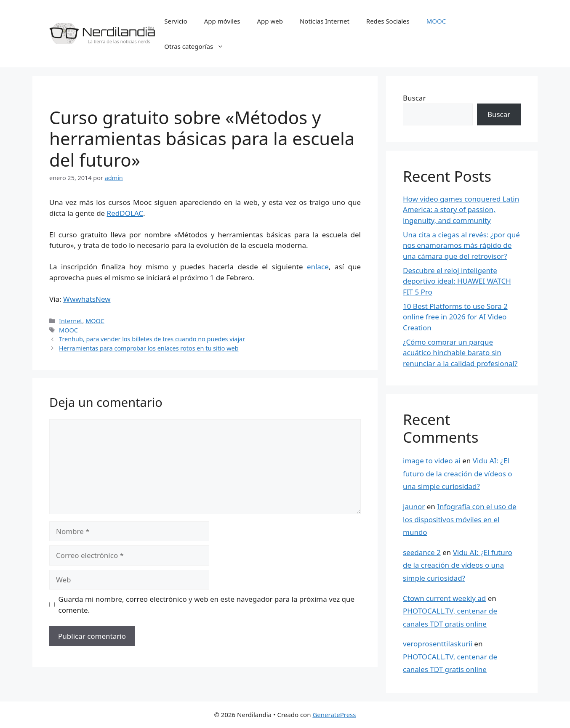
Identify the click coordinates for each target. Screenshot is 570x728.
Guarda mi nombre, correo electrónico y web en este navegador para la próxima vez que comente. (207, 604)
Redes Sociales (388, 21)
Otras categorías (198, 46)
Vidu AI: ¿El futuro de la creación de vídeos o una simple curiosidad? (458, 473)
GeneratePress (334, 715)
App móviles (222, 21)
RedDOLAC (125, 213)
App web (270, 21)
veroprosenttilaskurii (438, 644)
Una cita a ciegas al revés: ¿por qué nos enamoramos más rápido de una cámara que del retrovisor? (461, 245)
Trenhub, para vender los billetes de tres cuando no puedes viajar (152, 339)
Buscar (414, 98)
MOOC (436, 21)
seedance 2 (422, 552)
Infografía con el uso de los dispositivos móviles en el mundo (460, 519)
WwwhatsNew (87, 299)
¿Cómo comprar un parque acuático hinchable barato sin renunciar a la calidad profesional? (460, 353)
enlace (318, 267)
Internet (71, 321)
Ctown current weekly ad (444, 598)
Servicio (176, 21)
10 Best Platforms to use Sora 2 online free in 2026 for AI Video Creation (455, 317)
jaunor (414, 506)
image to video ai (432, 461)
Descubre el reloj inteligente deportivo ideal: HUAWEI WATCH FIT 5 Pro (457, 281)
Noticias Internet (325, 21)
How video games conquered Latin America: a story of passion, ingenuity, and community (461, 210)
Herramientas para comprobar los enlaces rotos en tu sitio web (149, 348)
